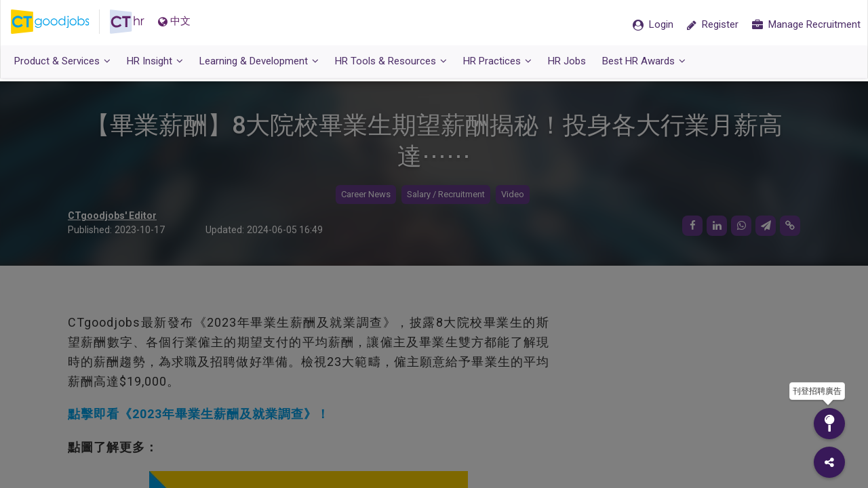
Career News (366, 195)
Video (513, 195)
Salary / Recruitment (446, 195)
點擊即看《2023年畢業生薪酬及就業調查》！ (199, 414)
